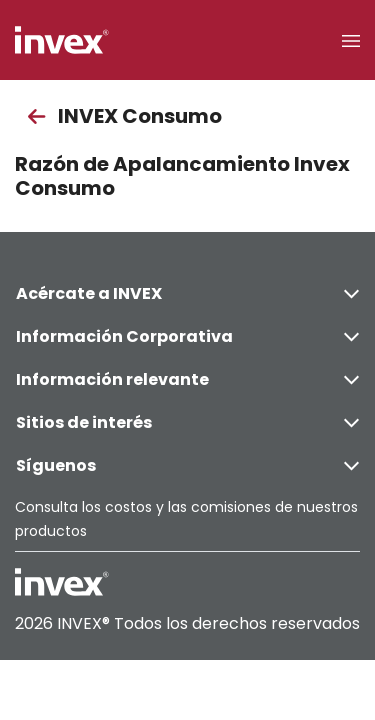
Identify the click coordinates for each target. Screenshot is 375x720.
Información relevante (187, 379)
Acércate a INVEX (187, 293)
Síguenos (187, 465)
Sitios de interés (187, 422)
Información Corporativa (187, 336)
